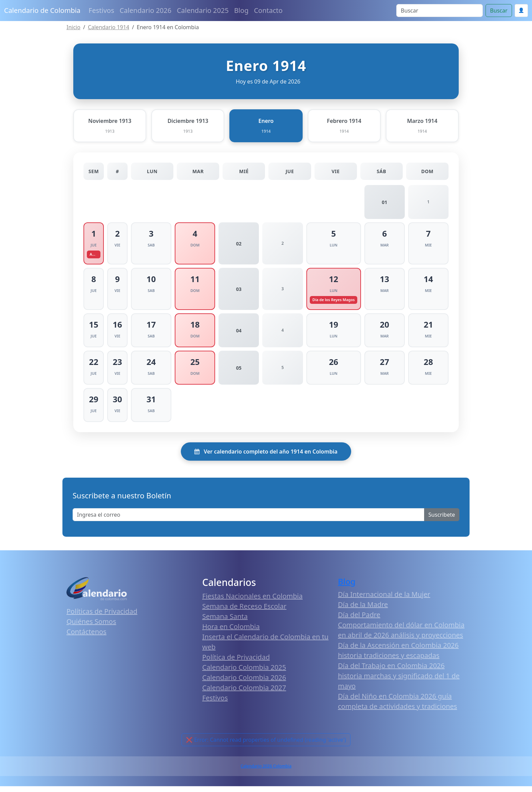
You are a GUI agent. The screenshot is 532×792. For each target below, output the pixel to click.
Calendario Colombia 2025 (244, 673)
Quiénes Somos (91, 627)
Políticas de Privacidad (102, 617)
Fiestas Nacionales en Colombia (252, 602)
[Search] (440, 11)
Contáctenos (87, 637)
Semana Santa (225, 622)
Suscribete (442, 520)
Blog (241, 10)
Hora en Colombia (231, 632)
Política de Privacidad (236, 663)
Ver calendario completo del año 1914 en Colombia (266, 457)
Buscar (499, 11)
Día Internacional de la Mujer (384, 600)
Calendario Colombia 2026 (244, 683)
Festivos (101, 10)
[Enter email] (249, 520)
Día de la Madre (363, 610)
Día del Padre (359, 620)
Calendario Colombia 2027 (244, 693)
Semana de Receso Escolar (244, 612)
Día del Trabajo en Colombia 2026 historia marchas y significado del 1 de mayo (399, 682)
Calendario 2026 (146, 10)
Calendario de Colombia (42, 10)
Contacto (268, 10)
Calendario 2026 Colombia (266, 772)
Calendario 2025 (203, 10)
